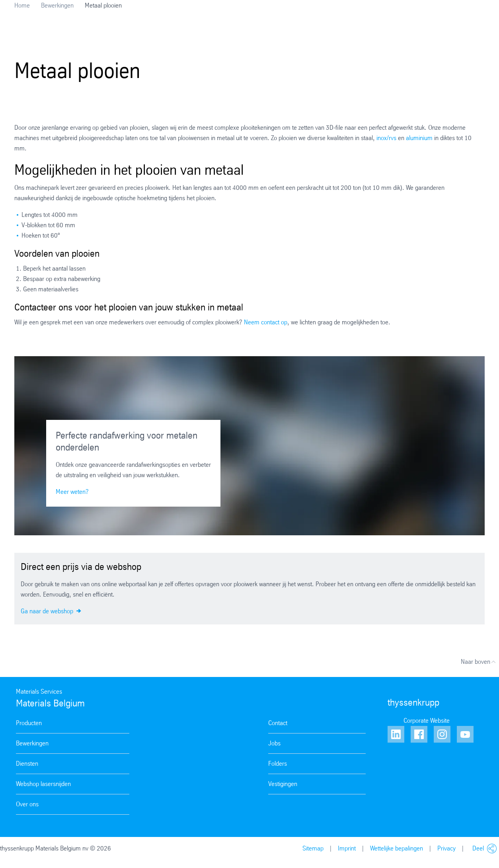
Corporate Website (427, 721)
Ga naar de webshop (51, 611)
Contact (278, 723)
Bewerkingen (57, 5)
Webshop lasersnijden (43, 784)
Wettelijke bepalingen (397, 848)
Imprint (347, 848)
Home (22, 5)
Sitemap (313, 848)
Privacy (446, 848)
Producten (29, 723)
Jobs (274, 743)
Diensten (27, 764)
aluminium (420, 138)
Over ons (27, 804)
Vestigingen (283, 784)
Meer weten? (72, 492)
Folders (278, 764)
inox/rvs (386, 138)
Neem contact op (266, 322)
